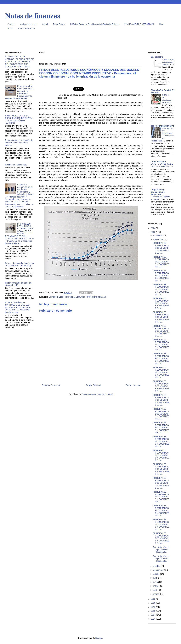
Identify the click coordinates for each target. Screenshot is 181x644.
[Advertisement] (90, 42)
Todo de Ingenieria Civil (162, 126)
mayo (156, 586)
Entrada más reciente (51, 385)
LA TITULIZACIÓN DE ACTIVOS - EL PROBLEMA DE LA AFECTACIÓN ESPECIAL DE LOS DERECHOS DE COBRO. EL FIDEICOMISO (19, 62)
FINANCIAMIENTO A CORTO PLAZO (139, 24)
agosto (157, 574)
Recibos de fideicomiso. (16, 165)
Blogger (99, 638)
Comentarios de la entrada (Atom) (97, 394)
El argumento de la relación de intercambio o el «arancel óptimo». (19, 143)
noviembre (158, 239)
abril (155, 590)
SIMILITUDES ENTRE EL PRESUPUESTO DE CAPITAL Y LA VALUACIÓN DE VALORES (19, 119)
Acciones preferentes (29, 24)
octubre (157, 566)
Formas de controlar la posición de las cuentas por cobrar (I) (19, 264)
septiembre (159, 570)
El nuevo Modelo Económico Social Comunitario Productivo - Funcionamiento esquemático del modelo (19, 92)
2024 (154, 228)
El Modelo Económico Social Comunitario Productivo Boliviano (95, 24)
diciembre (158, 236)
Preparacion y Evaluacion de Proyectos (158, 192)
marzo (156, 594)
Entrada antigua (133, 385)
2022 (154, 599)
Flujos (162, 24)
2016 (154, 607)
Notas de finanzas (33, 16)
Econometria (157, 57)
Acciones (11, 24)
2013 (154, 619)
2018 (154, 603)
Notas (10, 28)
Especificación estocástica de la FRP (168, 62)
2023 (154, 232)
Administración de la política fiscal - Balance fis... (161, 550)
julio (155, 578)
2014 (154, 615)
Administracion (158, 162)
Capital (45, 24)
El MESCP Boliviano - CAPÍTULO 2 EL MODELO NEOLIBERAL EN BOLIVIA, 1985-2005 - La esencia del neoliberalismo (18, 307)
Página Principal (93, 385)
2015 (154, 611)
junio (156, 582)
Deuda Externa (59, 24)
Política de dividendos (26, 28)
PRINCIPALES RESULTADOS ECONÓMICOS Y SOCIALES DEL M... (161, 248)
